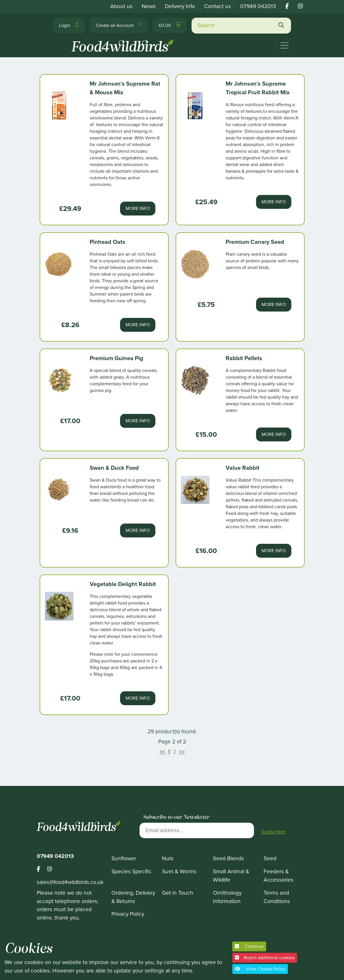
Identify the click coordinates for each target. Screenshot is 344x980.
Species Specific (131, 871)
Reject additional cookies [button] (265, 958)
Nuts (168, 858)
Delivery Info (180, 6)
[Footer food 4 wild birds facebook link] (42, 869)
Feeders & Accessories (278, 876)
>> (182, 752)
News (149, 6)
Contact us (218, 6)
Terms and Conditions (277, 897)
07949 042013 (258, 6)
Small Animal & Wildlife (231, 876)
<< (162, 752)
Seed (270, 858)
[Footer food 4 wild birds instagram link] (50, 869)
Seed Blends (228, 858)
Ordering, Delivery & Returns (133, 897)
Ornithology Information (227, 897)
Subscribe (273, 832)
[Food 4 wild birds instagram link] (300, 6)
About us (121, 6)
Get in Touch (178, 893)
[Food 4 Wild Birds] (124, 43)
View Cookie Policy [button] (260, 969)
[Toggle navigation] (285, 45)
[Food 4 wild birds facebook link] (287, 6)
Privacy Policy (128, 914)
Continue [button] (249, 946)
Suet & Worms (179, 871)
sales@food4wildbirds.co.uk (70, 882)
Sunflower (124, 858)
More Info (138, 208)
